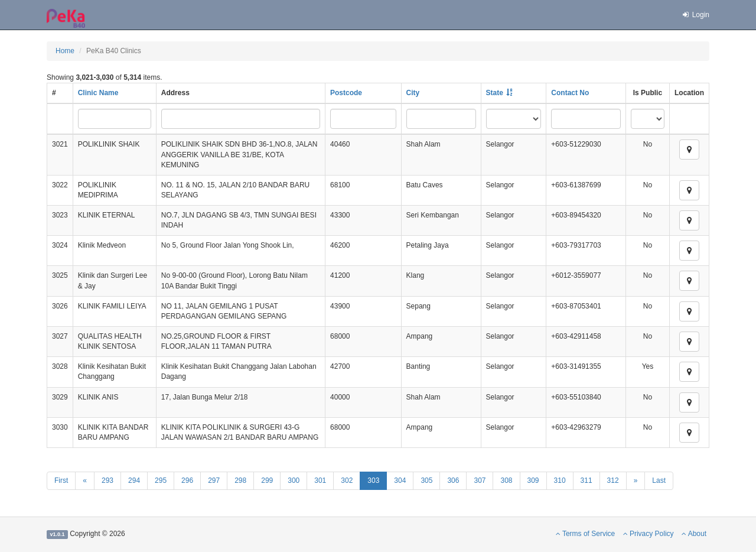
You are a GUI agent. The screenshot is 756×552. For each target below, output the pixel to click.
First (61, 480)
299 (267, 480)
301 (320, 480)
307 (480, 480)
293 (107, 480)
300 (294, 480)
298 (240, 480)
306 (453, 480)
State (495, 93)
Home (65, 51)
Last (659, 480)
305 (426, 480)
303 (373, 480)
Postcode (346, 93)
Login (695, 15)
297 (214, 480)
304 (400, 480)
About (694, 534)
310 (560, 480)
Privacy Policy (649, 534)
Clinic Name (98, 93)
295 (161, 480)
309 (533, 480)
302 (347, 480)
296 (187, 480)
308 (506, 480)
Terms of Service (585, 534)
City (413, 93)
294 (134, 480)
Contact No (570, 93)
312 (613, 480)
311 (586, 480)
